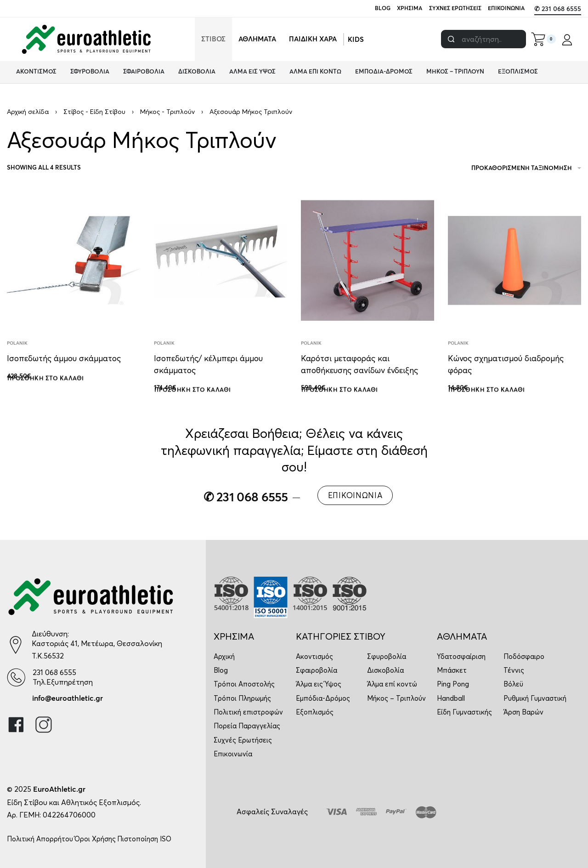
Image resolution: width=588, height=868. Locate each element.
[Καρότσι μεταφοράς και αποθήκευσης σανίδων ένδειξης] (367, 261)
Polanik (17, 343)
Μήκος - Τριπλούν (167, 112)
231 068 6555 (54, 672)
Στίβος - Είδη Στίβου (94, 112)
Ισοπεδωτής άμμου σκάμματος (64, 358)
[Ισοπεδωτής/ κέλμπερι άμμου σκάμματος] (220, 261)
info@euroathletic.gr (68, 698)
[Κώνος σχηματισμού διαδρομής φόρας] (514, 261)
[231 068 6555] (16, 677)
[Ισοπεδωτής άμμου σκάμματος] (73, 261)
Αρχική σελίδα (28, 112)
